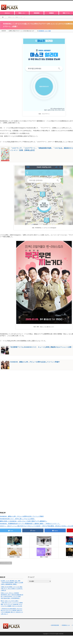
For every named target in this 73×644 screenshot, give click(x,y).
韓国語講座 (37, 13)
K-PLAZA (52, 634)
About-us (7, 13)
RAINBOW (41, 31)
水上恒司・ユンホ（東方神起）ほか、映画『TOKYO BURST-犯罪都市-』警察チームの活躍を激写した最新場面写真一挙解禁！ (12, 582)
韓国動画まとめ (66, 625)
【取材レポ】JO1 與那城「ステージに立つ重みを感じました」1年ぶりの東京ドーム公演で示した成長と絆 (12, 589)
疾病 (50, 31)
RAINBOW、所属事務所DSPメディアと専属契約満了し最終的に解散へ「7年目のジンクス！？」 (30, 524)
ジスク (46, 31)
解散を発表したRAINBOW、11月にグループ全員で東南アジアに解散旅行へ (24, 521)
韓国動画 (51, 13)
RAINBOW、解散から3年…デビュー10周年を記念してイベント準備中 (22, 516)
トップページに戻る (6, 563)
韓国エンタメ (22, 13)
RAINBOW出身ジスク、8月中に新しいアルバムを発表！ (18, 519)
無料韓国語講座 (55, 625)
